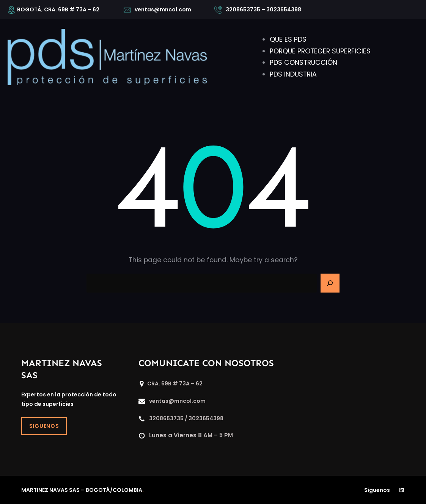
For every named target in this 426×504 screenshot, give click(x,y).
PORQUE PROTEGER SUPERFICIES (320, 51)
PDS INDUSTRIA (293, 74)
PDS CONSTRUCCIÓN (303, 63)
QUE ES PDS (288, 39)
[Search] (330, 283)
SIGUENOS (44, 426)
